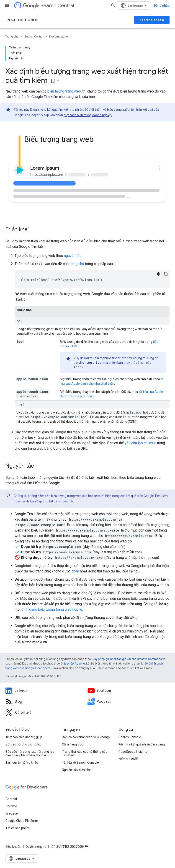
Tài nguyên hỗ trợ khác (22, 763)
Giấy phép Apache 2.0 (75, 664)
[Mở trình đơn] (7, 5)
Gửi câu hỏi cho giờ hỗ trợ (23, 744)
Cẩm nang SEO (73, 744)
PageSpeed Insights (133, 752)
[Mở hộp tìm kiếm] (113, 5)
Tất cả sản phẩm (18, 828)
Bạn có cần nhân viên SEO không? (86, 737)
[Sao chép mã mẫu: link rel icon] (166, 274)
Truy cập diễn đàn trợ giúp (24, 737)
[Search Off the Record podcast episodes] (129, 702)
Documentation (22, 20)
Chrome (11, 806)
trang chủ (77, 264)
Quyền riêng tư (36, 847)
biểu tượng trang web (64, 91)
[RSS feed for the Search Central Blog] (46, 702)
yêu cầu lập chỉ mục (140, 443)
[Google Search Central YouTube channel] (129, 691)
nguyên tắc (73, 256)
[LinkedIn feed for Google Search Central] (46, 691)
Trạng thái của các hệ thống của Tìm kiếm (85, 753)
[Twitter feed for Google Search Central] (46, 712)
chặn (75, 571)
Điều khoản (13, 847)
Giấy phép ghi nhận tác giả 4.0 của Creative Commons (127, 659)
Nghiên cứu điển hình (77, 770)
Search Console (152, 20)
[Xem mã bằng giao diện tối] (159, 274)
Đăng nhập (162, 5)
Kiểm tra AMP (128, 759)
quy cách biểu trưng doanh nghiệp (88, 115)
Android (11, 799)
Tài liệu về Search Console (80, 763)
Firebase (12, 813)
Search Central (48, 6)
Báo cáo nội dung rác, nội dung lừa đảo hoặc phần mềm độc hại (30, 753)
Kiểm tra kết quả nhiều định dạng (142, 744)
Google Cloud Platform (22, 821)
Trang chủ (12, 36)
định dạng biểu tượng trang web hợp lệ (52, 609)
